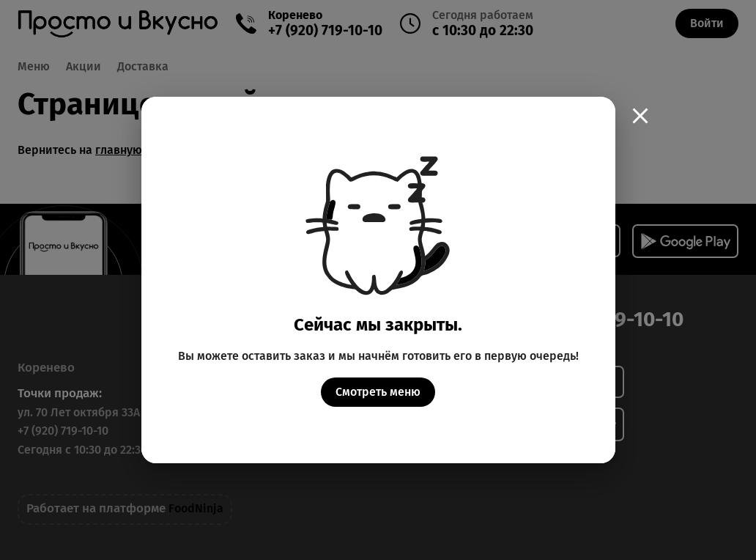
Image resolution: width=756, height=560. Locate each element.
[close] (640, 116)
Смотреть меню (378, 392)
